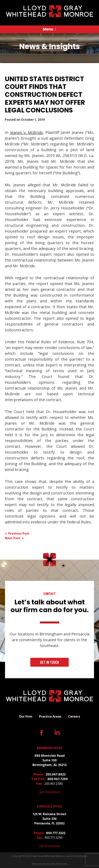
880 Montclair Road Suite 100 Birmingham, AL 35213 (49, 760)
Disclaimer (82, 856)
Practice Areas (50, 716)
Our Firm (26, 716)
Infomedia (62, 864)
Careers (74, 716)
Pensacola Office (49, 806)
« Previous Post (17, 533)
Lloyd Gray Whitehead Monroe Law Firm (53, 856)
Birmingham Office (50, 748)
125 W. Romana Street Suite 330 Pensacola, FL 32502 (49, 819)
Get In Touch (49, 662)
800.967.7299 (58, 779)
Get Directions (49, 792)
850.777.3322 (56, 833)
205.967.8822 (56, 774)
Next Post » (14, 538)
